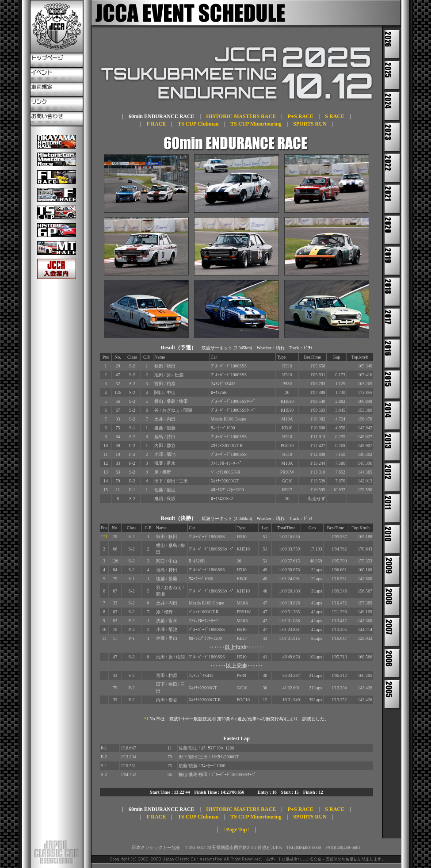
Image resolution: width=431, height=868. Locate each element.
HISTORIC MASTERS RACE (241, 116)
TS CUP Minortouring (256, 124)
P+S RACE (301, 116)
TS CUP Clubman (198, 124)
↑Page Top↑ (236, 830)
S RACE (335, 116)
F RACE (156, 124)
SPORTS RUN (310, 124)
